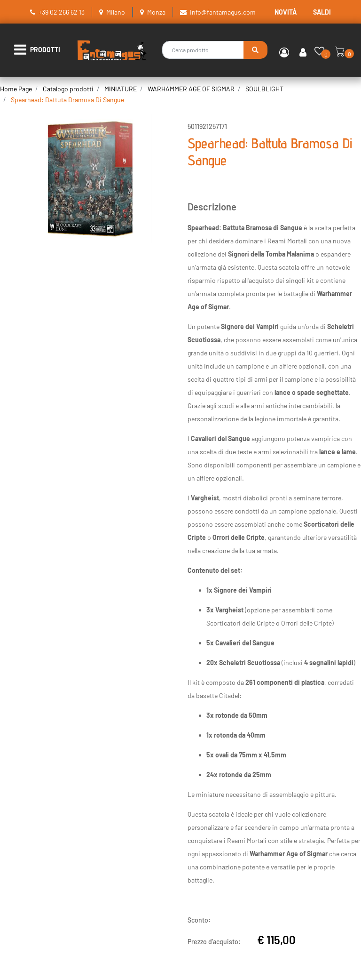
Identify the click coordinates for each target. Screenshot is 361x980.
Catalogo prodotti (68, 89)
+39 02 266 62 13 (62, 12)
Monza (156, 12)
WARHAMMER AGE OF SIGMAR (191, 89)
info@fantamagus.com (223, 12)
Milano (116, 12)
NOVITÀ (286, 12)
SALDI (322, 12)
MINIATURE (121, 89)
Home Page (16, 89)
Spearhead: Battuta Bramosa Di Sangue (67, 100)
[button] (255, 50)
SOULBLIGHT (264, 89)
